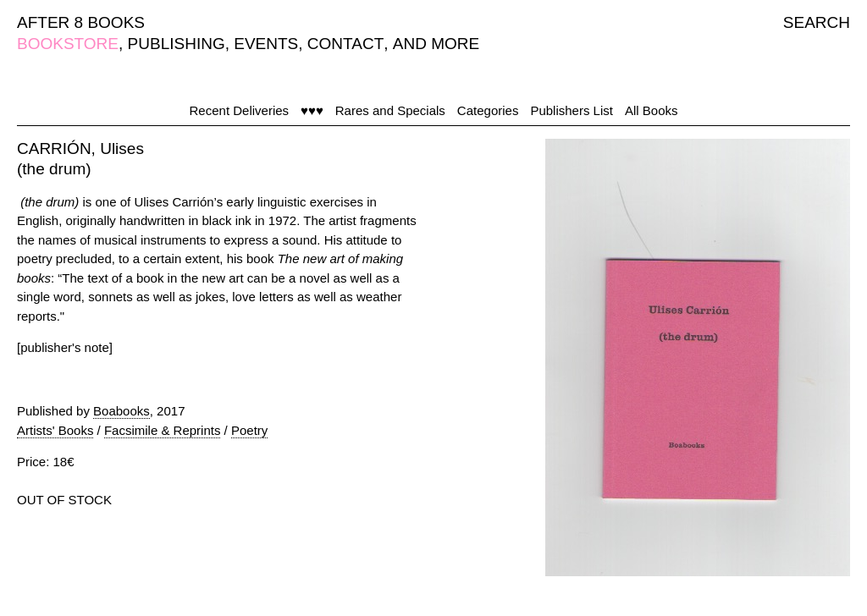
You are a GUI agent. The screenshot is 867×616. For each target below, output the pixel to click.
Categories (488, 110)
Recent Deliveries (240, 110)
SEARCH (817, 22)
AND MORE (436, 44)
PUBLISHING (177, 44)
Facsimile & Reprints (163, 430)
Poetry (249, 430)
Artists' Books (55, 430)
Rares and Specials (390, 110)
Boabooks (121, 411)
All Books (652, 110)
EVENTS (266, 44)
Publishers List (572, 110)
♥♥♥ (312, 110)
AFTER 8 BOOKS (81, 22)
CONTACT (345, 44)
